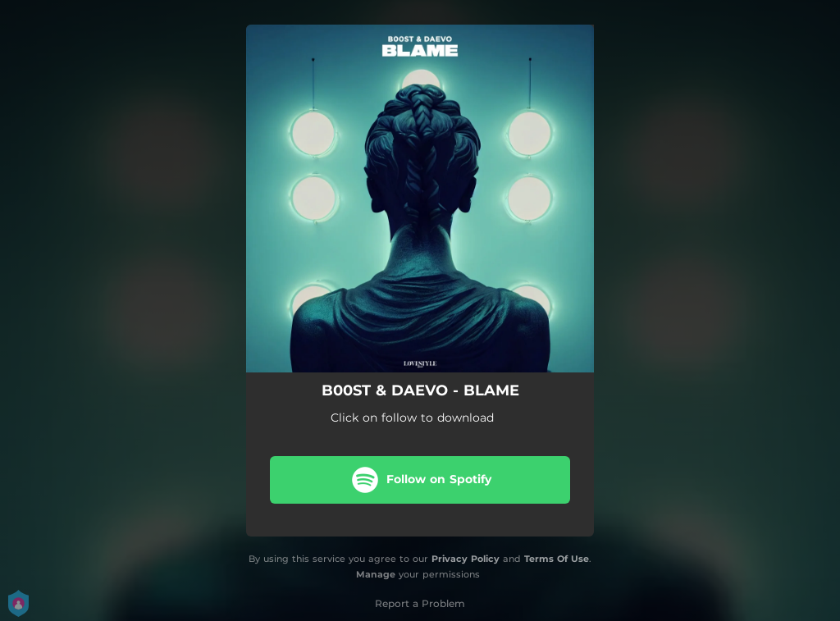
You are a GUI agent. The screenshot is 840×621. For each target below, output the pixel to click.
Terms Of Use (557, 559)
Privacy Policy (466, 559)
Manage (376, 574)
